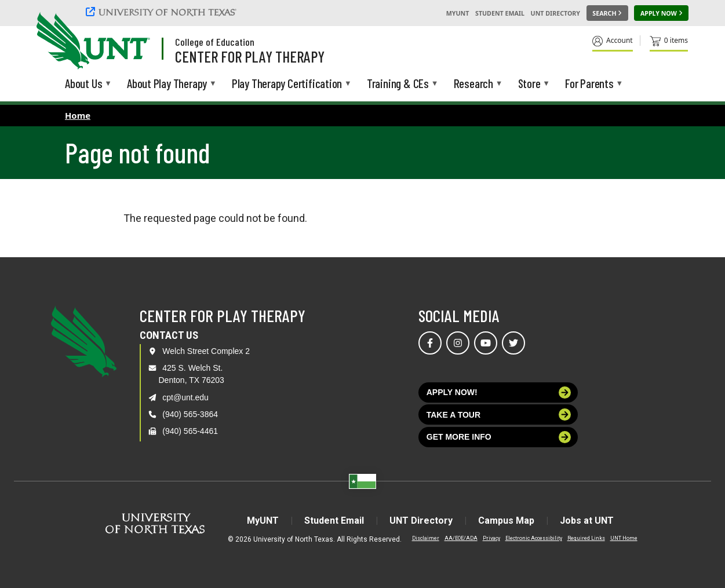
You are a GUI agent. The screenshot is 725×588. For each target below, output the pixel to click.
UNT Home (624, 538)
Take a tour (499, 414)
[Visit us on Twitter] (513, 343)
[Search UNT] (607, 13)
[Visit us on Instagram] (458, 343)
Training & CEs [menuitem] (398, 84)
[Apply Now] (661, 13)
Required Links (586, 538)
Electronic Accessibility (534, 538)
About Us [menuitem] (83, 84)
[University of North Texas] (163, 12)
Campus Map (506, 521)
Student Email (500, 13)
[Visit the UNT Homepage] (132, 42)
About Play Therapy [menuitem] (167, 84)
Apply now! (499, 392)
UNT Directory (555, 13)
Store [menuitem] (529, 84)
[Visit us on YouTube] (486, 343)
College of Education (215, 42)
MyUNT (458, 13)
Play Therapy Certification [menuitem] (287, 84)
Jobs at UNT (587, 521)
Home (78, 115)
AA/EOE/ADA (461, 538)
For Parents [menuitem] (589, 84)
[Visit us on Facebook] (430, 343)
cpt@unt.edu (185, 397)
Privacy (491, 538)
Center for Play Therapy (250, 56)
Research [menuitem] (473, 84)
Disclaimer (426, 538)
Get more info (499, 437)
